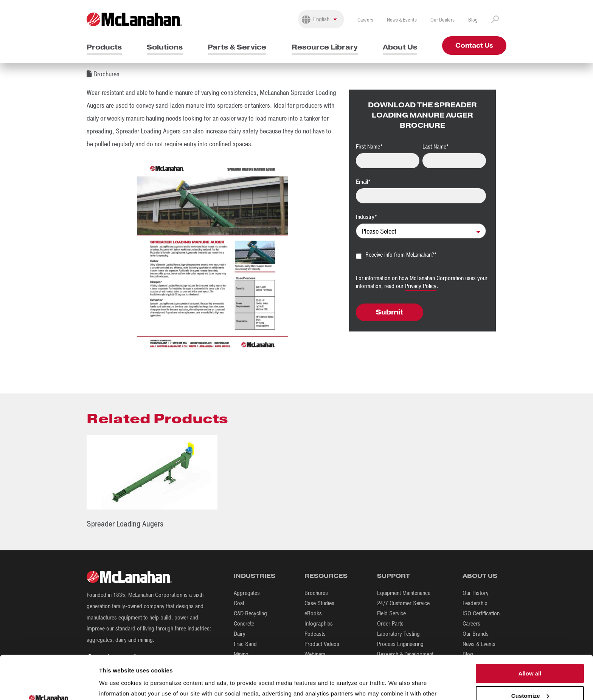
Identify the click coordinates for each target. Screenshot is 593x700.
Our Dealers (442, 20)
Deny (530, 677)
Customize (530, 655)
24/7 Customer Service (403, 603)
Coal (239, 603)
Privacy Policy (421, 286)
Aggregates (247, 593)
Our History (476, 593)
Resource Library (325, 47)
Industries (255, 576)
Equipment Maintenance (404, 593)
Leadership (475, 603)
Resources (326, 576)
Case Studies (319, 603)
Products (104, 47)
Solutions (165, 47)
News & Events (402, 20)
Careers (365, 20)
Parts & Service (237, 47)
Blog (473, 20)
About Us (400, 47)
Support (394, 576)
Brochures (316, 593)
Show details (117, 685)
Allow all (530, 633)
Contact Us (474, 46)
